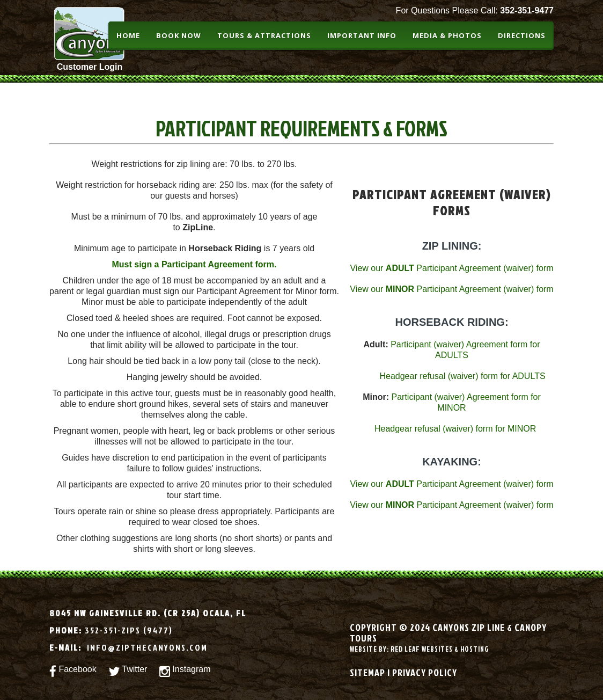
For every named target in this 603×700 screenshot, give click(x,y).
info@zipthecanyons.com (146, 647)
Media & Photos (447, 35)
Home (128, 35)
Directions (522, 35)
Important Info (362, 35)
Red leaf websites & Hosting (440, 649)
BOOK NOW (179, 35)
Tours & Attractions (264, 35)
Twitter (128, 672)
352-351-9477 (527, 10)
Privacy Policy (425, 672)
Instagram (185, 672)
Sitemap (367, 672)
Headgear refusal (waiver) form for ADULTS (462, 376)
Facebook (73, 672)
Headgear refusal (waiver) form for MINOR (455, 429)
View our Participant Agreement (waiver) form (451, 268)
